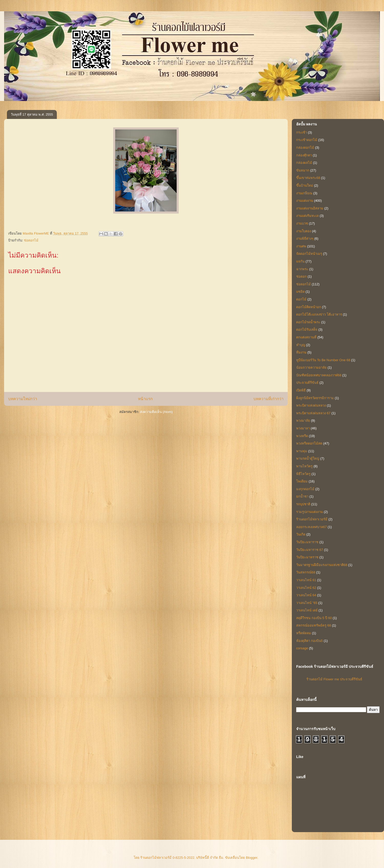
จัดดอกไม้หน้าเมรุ (309, 254)
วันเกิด (301, 534)
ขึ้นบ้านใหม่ (305, 185)
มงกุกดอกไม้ (305, 489)
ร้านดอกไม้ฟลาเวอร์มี (312, 519)
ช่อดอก (301, 276)
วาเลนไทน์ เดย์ (307, 610)
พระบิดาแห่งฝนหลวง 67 (313, 413)
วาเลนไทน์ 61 (306, 580)
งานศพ (301, 246)
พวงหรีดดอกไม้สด (309, 443)
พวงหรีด (302, 436)
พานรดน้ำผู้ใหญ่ (308, 458)
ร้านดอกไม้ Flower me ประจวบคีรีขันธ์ (334, 679)
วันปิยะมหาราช (307, 542)
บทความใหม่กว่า (23, 399)
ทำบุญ (301, 345)
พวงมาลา (303, 428)
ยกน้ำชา (302, 496)
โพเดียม (302, 481)
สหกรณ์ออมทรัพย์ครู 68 (314, 625)
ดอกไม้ (301, 299)
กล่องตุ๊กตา (304, 155)
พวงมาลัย (303, 421)
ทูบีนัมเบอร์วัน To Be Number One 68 (323, 360)
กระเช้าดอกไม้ (307, 140)
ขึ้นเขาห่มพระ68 (308, 178)
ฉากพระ (302, 269)
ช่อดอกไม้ (31, 240)
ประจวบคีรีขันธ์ (307, 383)
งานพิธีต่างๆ (305, 239)
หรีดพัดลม (304, 633)
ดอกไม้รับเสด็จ (307, 330)
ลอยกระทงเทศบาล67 (311, 527)
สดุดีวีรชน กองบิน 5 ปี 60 (314, 618)
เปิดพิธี (301, 390)
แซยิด (300, 292)
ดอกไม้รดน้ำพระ (308, 322)
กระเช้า (302, 132)
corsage (302, 648)
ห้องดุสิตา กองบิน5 (310, 641)
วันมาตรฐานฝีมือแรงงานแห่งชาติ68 (322, 565)
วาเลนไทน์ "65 (307, 603)
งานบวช (302, 223)
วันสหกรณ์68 (306, 572)
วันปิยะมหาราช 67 (310, 550)
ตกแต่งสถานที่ (306, 337)
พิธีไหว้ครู (303, 474)
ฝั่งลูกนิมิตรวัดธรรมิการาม (315, 398)
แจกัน (300, 261)
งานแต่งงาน (305, 201)
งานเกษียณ (304, 193)
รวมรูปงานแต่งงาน (310, 512)
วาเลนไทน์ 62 (306, 588)
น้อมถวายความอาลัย (311, 367)
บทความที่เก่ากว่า (269, 399)
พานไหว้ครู (304, 466)
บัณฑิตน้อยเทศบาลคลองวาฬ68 (319, 375)
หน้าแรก (145, 399)
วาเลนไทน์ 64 (306, 595)
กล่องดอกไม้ (305, 148)
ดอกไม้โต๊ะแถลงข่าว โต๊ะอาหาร (319, 314)
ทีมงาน (301, 352)
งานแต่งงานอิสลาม (310, 208)
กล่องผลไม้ (304, 163)
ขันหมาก (303, 170)
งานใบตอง (304, 231)
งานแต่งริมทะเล (307, 216)
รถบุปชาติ (303, 504)
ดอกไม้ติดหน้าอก (309, 307)
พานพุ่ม (302, 451)
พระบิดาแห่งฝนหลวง (311, 405)
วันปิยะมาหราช (307, 557)
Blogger (252, 858)
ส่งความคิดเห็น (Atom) (156, 412)
